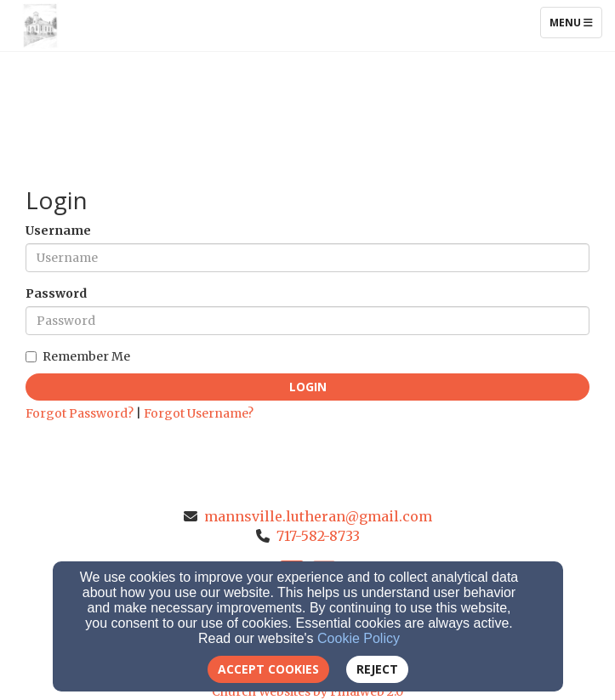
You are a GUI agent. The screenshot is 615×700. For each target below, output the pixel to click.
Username (58, 230)
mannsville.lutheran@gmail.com (318, 516)
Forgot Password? (80, 413)
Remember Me (78, 356)
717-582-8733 (318, 536)
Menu (575, 22)
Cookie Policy (359, 638)
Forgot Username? (199, 413)
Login (308, 387)
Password (56, 293)
